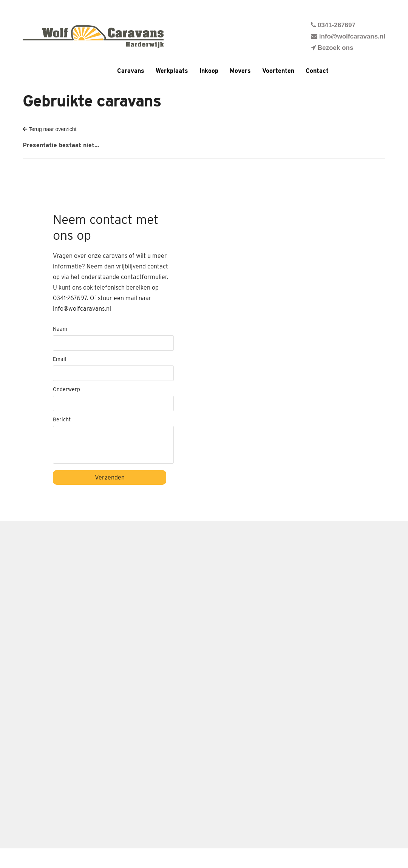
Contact (317, 71)
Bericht (62, 419)
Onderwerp (66, 389)
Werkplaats (172, 71)
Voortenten (278, 71)
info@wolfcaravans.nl (348, 36)
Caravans (131, 71)
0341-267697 (333, 25)
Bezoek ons (332, 48)
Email (60, 359)
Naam (60, 329)
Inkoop (209, 71)
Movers (240, 71)
